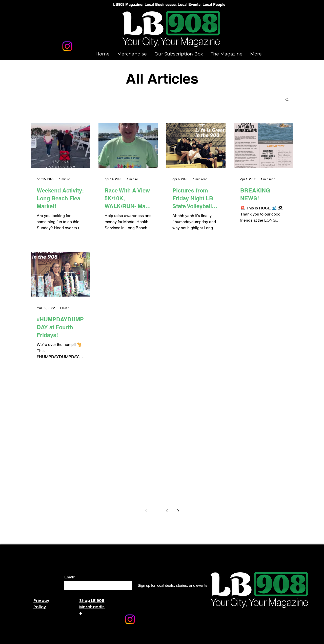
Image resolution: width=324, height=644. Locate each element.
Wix (110, 641)
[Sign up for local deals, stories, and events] (173, 585)
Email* (70, 577)
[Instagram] (67, 46)
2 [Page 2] (167, 511)
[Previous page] (146, 511)
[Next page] (178, 511)
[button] (287, 100)
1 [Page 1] (157, 511)
